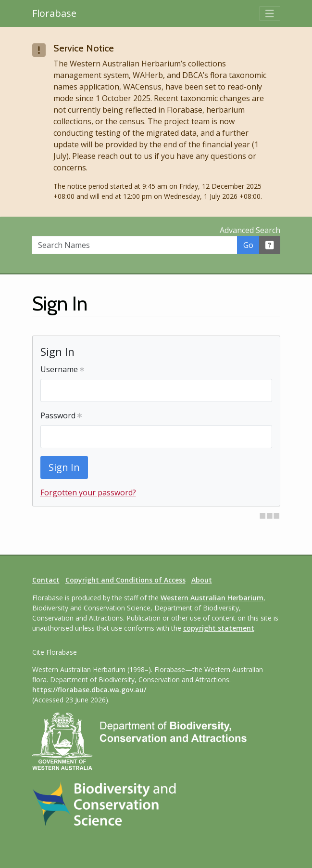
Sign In (64, 467)
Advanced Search (250, 230)
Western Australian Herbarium (212, 598)
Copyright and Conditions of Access (125, 580)
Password (61, 415)
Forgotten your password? (88, 492)
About (202, 580)
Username (62, 369)
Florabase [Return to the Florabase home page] (54, 13)
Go (248, 245)
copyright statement (219, 628)
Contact (46, 580)
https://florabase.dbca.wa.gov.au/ (89, 690)
